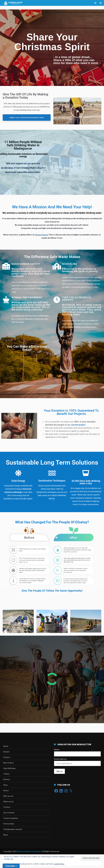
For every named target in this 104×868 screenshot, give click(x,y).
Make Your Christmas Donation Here (27, 118)
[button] (77, 111)
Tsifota (6, 774)
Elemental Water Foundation (29, 851)
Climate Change (41, 235)
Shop (5, 785)
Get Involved (9, 813)
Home (6, 746)
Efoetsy (7, 779)
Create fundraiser (11, 818)
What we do (8, 801)
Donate (6, 752)
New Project (9, 763)
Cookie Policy (59, 864)
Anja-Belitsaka (9, 768)
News (6, 835)
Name (57, 749)
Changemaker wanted (13, 829)
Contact (7, 807)
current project (78, 425)
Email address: (61, 759)
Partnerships (9, 824)
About (6, 790)
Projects (7, 757)
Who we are (8, 796)
